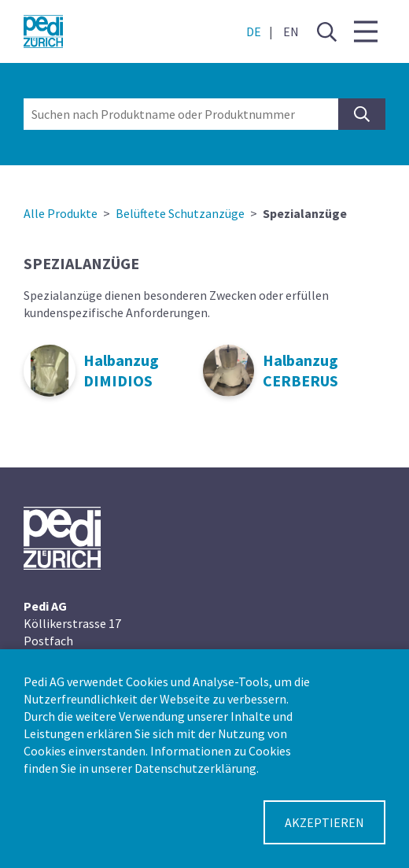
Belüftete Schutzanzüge (180, 213)
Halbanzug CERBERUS (300, 370)
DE (254, 31)
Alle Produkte (61, 213)
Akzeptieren (324, 822)
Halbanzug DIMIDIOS (121, 370)
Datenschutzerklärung (195, 768)
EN (291, 31)
